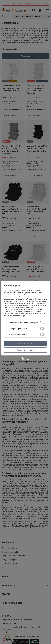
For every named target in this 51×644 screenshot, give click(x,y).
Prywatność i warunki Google (35, 303)
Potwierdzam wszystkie (26, 343)
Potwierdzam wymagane (26, 350)
